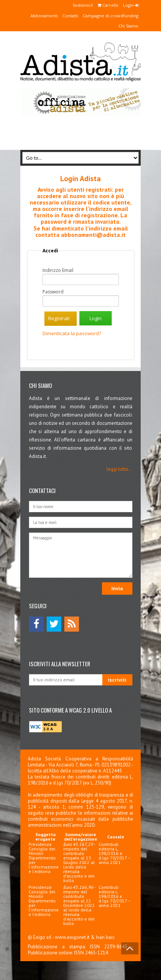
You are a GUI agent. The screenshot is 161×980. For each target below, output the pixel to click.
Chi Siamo (128, 26)
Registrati (59, 318)
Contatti (70, 16)
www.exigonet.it (72, 937)
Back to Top (130, 948)
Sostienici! (83, 5)
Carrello (108, 5)
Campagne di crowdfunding (111, 16)
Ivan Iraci (105, 937)
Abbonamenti (44, 16)
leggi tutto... (119, 469)
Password (53, 292)
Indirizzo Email (58, 270)
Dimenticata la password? (72, 333)
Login (131, 5)
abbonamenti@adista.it (93, 235)
